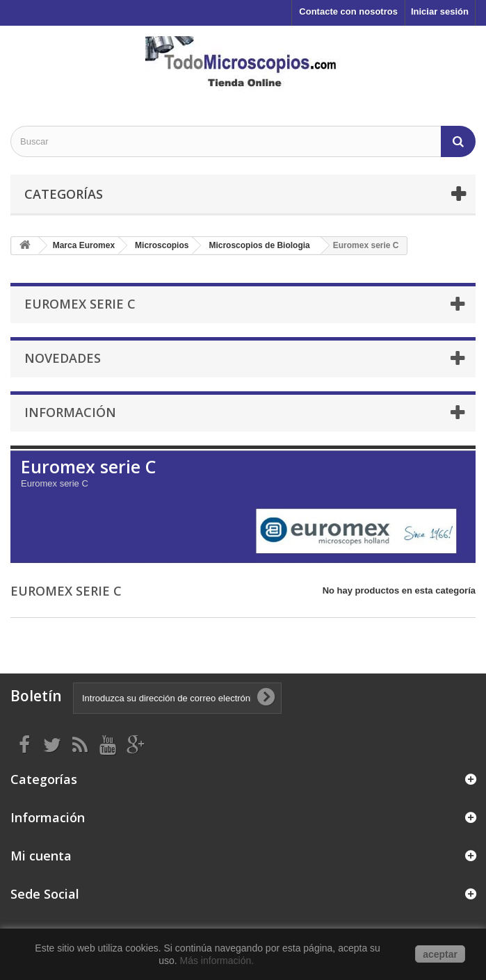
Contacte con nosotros (348, 11)
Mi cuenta (41, 856)
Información (70, 412)
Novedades (63, 358)
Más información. (218, 961)
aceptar (440, 954)
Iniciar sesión (440, 11)
